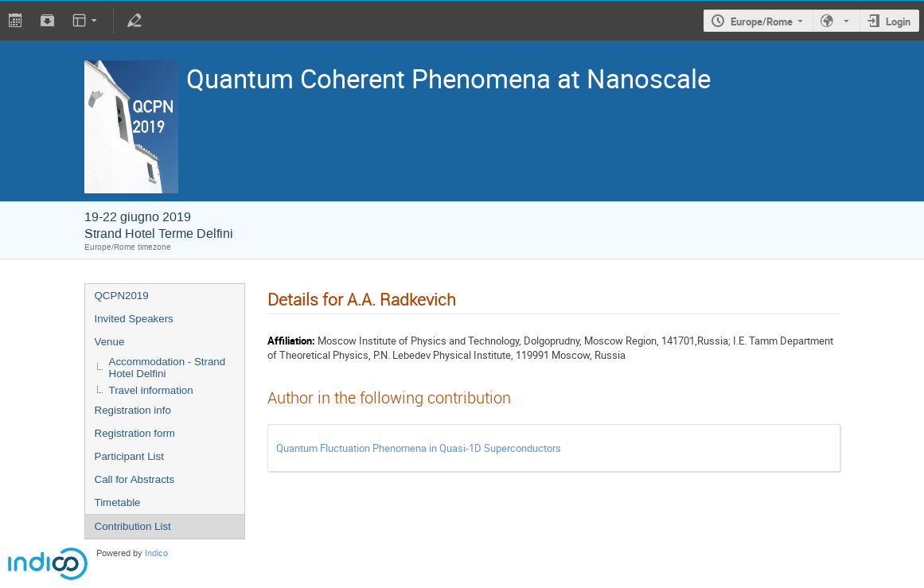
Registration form (135, 433)
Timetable (118, 502)
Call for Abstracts (135, 479)
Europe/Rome (762, 21)
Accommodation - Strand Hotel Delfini (168, 368)
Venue (110, 342)
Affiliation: (291, 341)
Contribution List (133, 526)
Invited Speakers (134, 319)
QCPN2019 (122, 296)
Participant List (129, 456)
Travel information (151, 390)
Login (898, 21)
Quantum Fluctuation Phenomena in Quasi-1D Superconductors (419, 448)
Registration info (133, 410)
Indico (156, 553)
